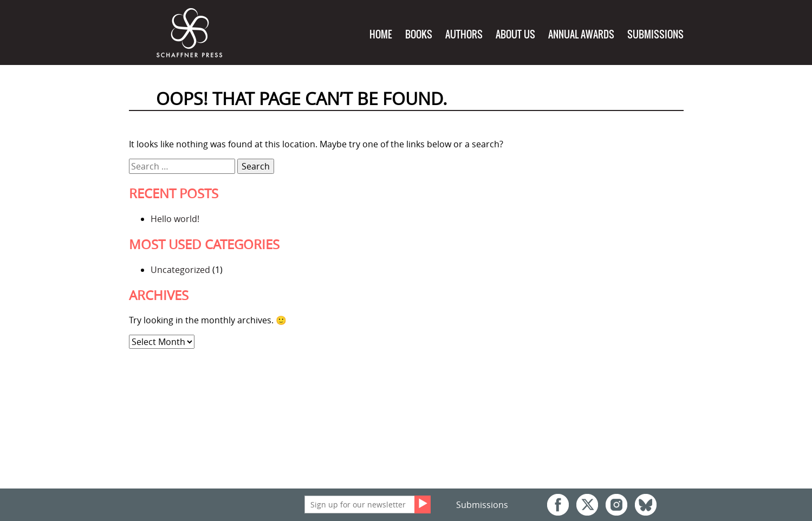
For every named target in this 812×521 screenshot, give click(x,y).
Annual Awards (581, 34)
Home (381, 34)
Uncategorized (180, 270)
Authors (464, 34)
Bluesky (646, 505)
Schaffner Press (190, 33)
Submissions (655, 34)
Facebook (558, 505)
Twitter (587, 505)
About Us (515, 34)
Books (419, 34)
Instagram (616, 505)
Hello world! (175, 219)
